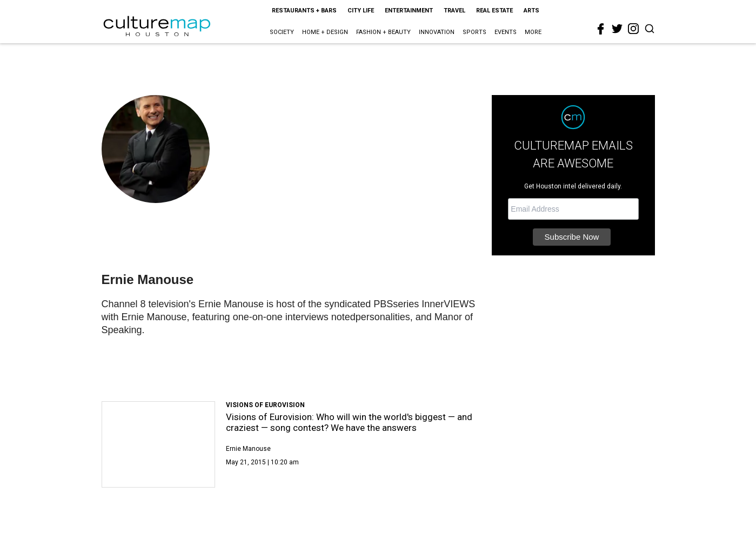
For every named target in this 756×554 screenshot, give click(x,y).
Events (506, 32)
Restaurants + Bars (304, 11)
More (533, 32)
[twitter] (617, 29)
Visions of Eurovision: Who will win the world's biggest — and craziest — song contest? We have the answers (349, 422)
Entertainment (409, 11)
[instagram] (633, 29)
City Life (361, 11)
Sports (474, 32)
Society (282, 32)
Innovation (437, 32)
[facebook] (601, 29)
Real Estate (494, 11)
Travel (454, 11)
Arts (531, 11)
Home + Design (325, 32)
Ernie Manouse (248, 449)
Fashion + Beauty (383, 32)
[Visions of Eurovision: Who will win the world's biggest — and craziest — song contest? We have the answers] (159, 444)
